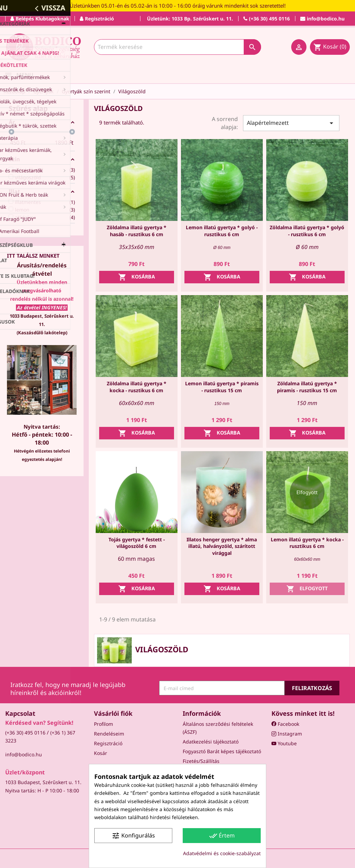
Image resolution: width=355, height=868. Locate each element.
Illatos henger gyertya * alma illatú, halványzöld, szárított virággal (222, 546)
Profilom (103, 724)
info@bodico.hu (24, 754)
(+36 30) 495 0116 (25, 733)
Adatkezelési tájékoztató (211, 742)
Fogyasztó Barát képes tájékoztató (222, 751)
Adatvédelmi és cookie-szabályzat (222, 853)
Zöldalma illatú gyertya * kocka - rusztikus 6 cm (137, 387)
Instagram (287, 734)
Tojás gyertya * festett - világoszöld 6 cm (137, 543)
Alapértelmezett (291, 123)
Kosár (101, 753)
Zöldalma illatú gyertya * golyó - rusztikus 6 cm (307, 231)
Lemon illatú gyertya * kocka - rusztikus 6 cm (307, 543)
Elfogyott (307, 589)
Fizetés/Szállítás (201, 761)
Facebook (285, 724)
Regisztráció (108, 743)
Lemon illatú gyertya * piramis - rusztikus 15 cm (222, 387)
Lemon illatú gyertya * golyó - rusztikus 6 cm (222, 231)
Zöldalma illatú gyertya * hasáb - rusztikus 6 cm (137, 231)
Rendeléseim (109, 734)
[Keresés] (177, 47)
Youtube (284, 743)
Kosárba (137, 277)
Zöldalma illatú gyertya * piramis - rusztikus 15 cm (307, 387)
